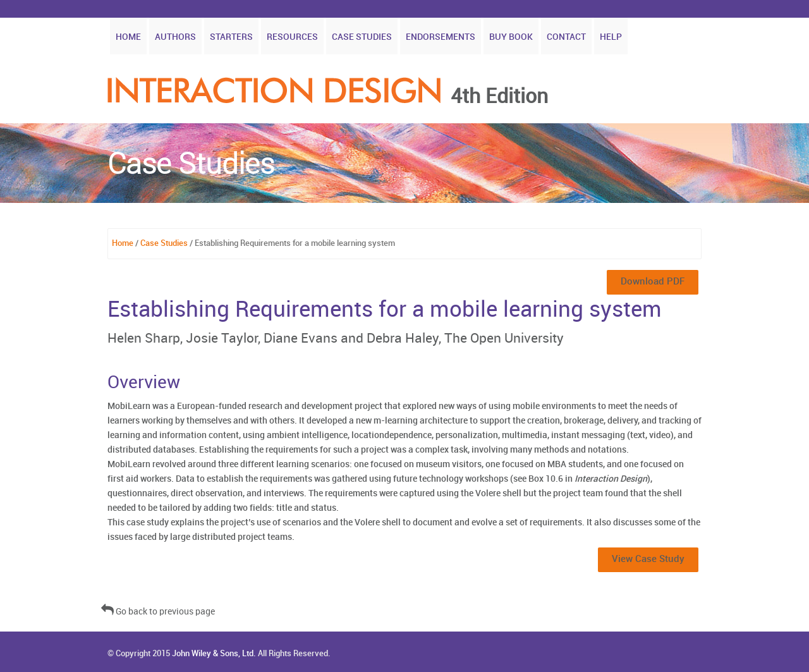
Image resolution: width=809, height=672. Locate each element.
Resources (292, 37)
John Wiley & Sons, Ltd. (214, 654)
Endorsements (441, 37)
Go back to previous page (158, 612)
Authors (175, 37)
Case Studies (362, 37)
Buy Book (511, 37)
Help (611, 37)
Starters (231, 37)
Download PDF (653, 282)
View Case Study (648, 559)
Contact (566, 37)
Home (128, 37)
